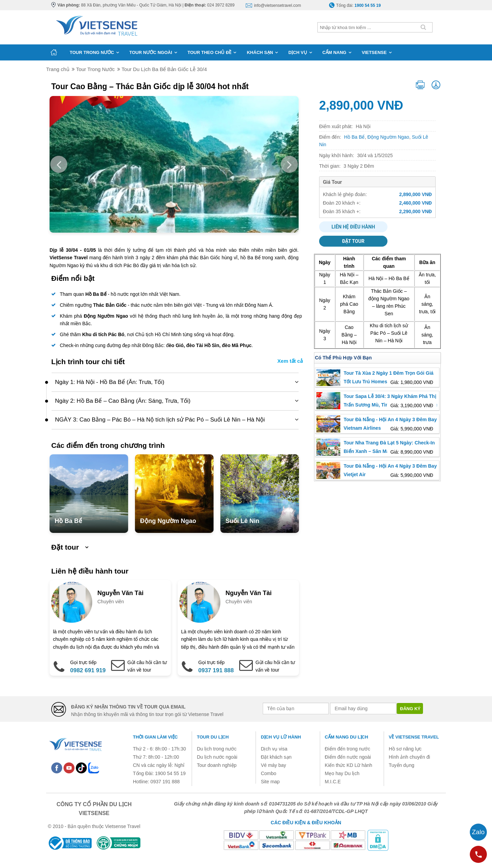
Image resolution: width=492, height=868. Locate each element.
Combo (268, 773)
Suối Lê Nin (242, 521)
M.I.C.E (333, 782)
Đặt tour (353, 241)
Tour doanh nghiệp (217, 765)
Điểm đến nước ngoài (348, 757)
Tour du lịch (213, 737)
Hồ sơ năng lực (405, 749)
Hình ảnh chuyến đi (409, 757)
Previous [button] (59, 164)
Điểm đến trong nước (348, 749)
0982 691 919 (88, 670)
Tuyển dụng (402, 765)
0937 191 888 (216, 670)
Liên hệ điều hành (353, 227)
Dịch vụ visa (274, 749)
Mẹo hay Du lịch (342, 773)
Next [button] (289, 164)
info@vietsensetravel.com (277, 5)
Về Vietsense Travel (414, 737)
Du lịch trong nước (217, 749)
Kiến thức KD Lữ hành (349, 765)
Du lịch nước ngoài (217, 757)
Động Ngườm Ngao (168, 521)
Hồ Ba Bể (68, 521)
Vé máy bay (273, 765)
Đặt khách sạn (276, 757)
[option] (174, 164)
